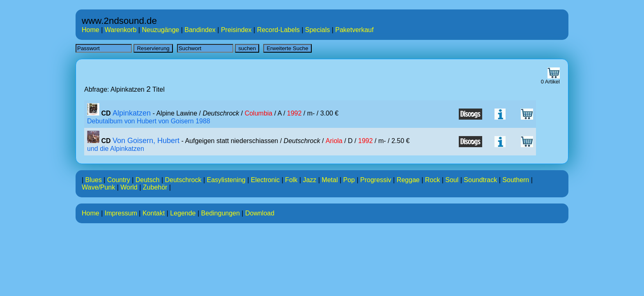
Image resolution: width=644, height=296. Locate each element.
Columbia (259, 113)
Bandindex (200, 30)
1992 (294, 113)
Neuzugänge (160, 30)
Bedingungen (221, 213)
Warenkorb (121, 30)
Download (260, 213)
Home (91, 30)
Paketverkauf (354, 30)
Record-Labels (278, 30)
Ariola (334, 141)
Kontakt (154, 213)
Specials (317, 30)
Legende (183, 213)
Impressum (121, 213)
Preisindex (236, 30)
